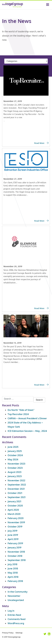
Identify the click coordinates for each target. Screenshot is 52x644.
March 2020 (14, 514)
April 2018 (13, 577)
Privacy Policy (8, 633)
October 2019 (15, 527)
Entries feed (14, 615)
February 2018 (15, 581)
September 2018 (17, 560)
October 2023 (15, 468)
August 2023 (14, 472)
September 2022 (17, 485)
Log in (11, 611)
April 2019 (13, 539)
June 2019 (13, 535)
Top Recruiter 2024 (18, 414)
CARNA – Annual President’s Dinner (27, 418)
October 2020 (15, 506)
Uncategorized (16, 600)
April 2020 (13, 510)
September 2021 (17, 497)
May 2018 (13, 573)
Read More (41, 143)
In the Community (18, 592)
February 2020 (16, 518)
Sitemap (19, 633)
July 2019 (12, 531)
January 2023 (15, 476)
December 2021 (16, 489)
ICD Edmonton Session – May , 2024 (27, 431)
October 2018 (15, 556)
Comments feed (17, 619)
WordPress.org (16, 623)
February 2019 (15, 543)
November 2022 (16, 480)
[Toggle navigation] (48, 5)
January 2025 (15, 451)
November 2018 (16, 552)
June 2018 (13, 568)
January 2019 (14, 547)
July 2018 (12, 564)
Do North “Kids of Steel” (21, 410)
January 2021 (14, 501)
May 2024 (13, 459)
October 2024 (15, 455)
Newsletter (14, 596)
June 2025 (13, 447)
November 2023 (16, 464)
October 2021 (15, 493)
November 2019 (16, 522)
